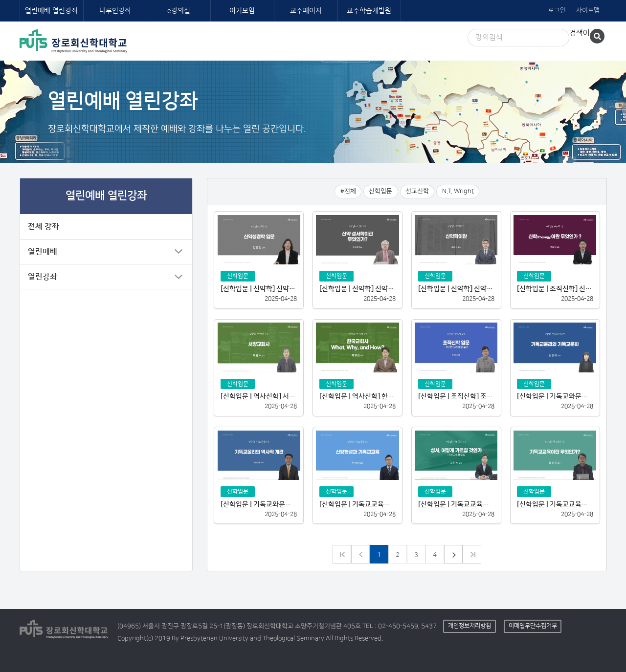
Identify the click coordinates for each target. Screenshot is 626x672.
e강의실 (179, 11)
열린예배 (43, 252)
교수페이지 (306, 11)
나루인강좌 (115, 11)
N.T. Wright (458, 191)
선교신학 (417, 191)
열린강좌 (43, 277)
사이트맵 (588, 10)
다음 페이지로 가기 (453, 554)
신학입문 (380, 191)
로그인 (557, 10)
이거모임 (242, 11)
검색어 (580, 33)
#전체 (348, 191)
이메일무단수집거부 (533, 626)
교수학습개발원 (369, 11)
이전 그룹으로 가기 (342, 554)
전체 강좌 (44, 226)
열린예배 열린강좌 (51, 11)
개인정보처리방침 (469, 626)
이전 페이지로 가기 (360, 554)
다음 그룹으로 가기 (472, 554)
